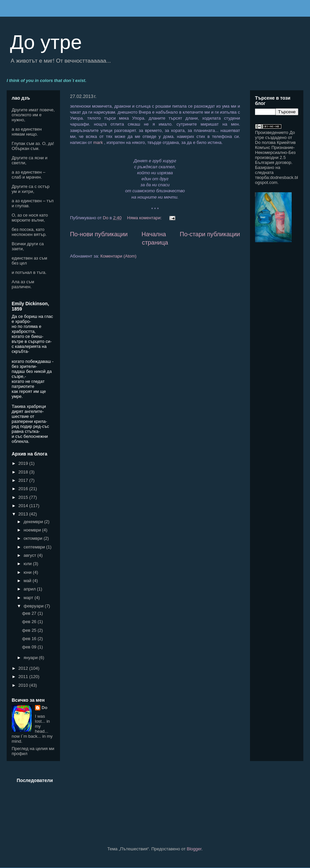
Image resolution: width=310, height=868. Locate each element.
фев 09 (30, 647)
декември (34, 522)
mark (99, 142)
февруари (34, 606)
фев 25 (30, 630)
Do (44, 708)
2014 (24, 506)
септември (35, 547)
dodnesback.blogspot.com (276, 180)
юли (28, 564)
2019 (24, 463)
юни (28, 572)
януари (31, 658)
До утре (46, 42)
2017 (24, 480)
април (30, 589)
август (30, 555)
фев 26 (30, 622)
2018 (24, 472)
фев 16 (30, 639)
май (28, 581)
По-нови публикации (99, 234)
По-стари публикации (210, 234)
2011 (24, 677)
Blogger (194, 849)
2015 (24, 497)
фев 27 (30, 613)
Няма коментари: (145, 218)
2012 (24, 668)
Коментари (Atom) (118, 256)
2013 (24, 514)
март (29, 598)
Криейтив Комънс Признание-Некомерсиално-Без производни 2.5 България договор (275, 152)
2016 (24, 489)
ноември (33, 530)
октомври (34, 538)
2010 (24, 685)
